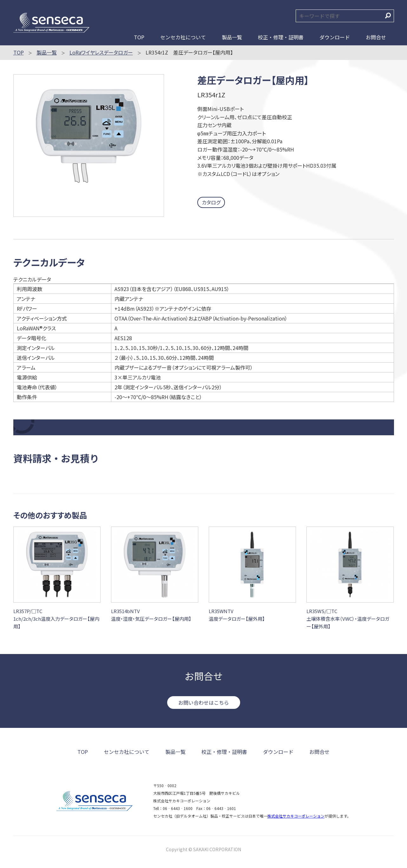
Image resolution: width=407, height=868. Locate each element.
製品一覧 (232, 37)
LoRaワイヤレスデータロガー (101, 52)
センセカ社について (183, 37)
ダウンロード (335, 37)
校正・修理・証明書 (281, 37)
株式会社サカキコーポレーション (296, 816)
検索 (388, 16)
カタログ (211, 202)
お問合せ (376, 37)
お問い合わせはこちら (204, 703)
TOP (139, 37)
